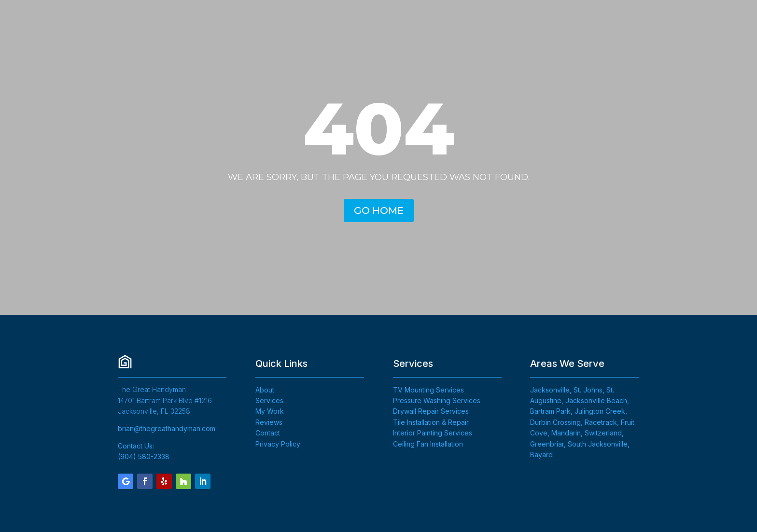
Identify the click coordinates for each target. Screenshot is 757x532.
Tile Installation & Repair (431, 422)
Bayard (541, 455)
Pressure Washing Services (437, 400)
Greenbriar (547, 444)
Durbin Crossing (555, 422)
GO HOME (379, 210)
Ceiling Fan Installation (428, 444)
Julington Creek (600, 411)
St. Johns (588, 390)
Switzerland (603, 433)
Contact (268, 433)
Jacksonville (550, 390)
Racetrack (601, 422)
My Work (270, 411)
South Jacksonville (598, 444)
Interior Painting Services (433, 433)
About (265, 390)
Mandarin (566, 433)
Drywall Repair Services (431, 411)
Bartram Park (550, 411)
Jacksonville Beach (596, 400)
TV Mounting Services (428, 390)
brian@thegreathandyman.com (167, 428)
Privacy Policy (278, 444)
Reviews (269, 422)
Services (269, 400)
